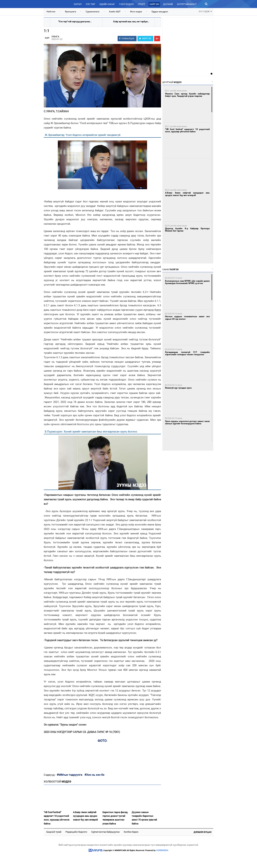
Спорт (142, 4)
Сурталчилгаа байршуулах (105, 832)
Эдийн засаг (107, 4)
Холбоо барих (131, 832)
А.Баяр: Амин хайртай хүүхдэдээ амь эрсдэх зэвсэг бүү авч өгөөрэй (85, 816)
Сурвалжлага (93, 12)
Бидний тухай (54, 832)
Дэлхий (168, 4)
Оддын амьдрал (160, 12)
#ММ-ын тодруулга (70, 775)
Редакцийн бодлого (76, 832)
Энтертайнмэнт (187, 4)
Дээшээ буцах (203, 832)
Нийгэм (154, 4)
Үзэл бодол (126, 4)
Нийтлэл (51, 12)
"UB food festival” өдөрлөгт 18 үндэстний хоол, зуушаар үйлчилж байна (57, 818)
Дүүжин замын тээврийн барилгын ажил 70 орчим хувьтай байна (144, 818)
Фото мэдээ (136, 12)
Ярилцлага (70, 12)
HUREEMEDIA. (162, 850)
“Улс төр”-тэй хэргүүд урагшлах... (75, 22)
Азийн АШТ (115, 12)
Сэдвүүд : (50, 775)
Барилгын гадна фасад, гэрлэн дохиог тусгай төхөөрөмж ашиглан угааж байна (115, 818)
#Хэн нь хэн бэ (94, 775)
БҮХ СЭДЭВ (205, 11)
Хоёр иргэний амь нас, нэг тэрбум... (131, 22)
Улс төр (90, 4)
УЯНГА (55, 37)
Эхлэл (78, 4)
